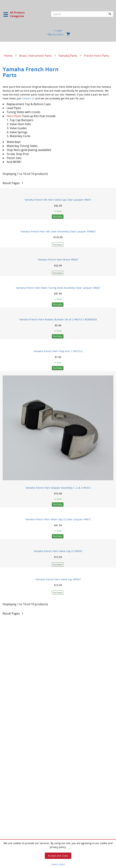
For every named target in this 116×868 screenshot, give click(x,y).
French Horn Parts (96, 55)
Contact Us (28, 98)
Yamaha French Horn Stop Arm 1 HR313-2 (58, 351)
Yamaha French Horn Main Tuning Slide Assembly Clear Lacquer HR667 (58, 288)
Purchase (58, 217)
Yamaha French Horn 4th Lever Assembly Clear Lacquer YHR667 (58, 231)
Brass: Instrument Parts (35, 55)
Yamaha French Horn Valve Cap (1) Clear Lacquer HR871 (58, 519)
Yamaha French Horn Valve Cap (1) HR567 (58, 551)
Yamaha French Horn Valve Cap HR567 (58, 579)
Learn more (58, 864)
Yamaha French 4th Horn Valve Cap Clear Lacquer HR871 (58, 200)
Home (8, 55)
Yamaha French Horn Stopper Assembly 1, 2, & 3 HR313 (58, 488)
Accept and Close (58, 856)
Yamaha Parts (68, 55)
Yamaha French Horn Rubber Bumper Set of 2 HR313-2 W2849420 (58, 319)
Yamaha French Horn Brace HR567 (58, 260)
